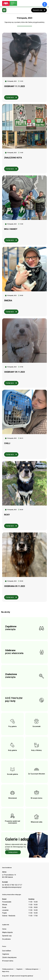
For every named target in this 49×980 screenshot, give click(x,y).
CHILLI (7, 443)
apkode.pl (30, 976)
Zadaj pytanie (13, 852)
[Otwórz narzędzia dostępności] (45, 4)
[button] (4, 10)
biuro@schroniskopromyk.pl (12, 887)
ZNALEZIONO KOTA (13, 158)
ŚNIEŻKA (8, 301)
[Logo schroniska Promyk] (17, 3)
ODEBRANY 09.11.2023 (14, 372)
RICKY (7, 515)
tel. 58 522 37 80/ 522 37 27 (12, 885)
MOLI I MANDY (11, 229)
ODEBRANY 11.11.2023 (14, 86)
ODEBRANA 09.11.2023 (15, 586)
